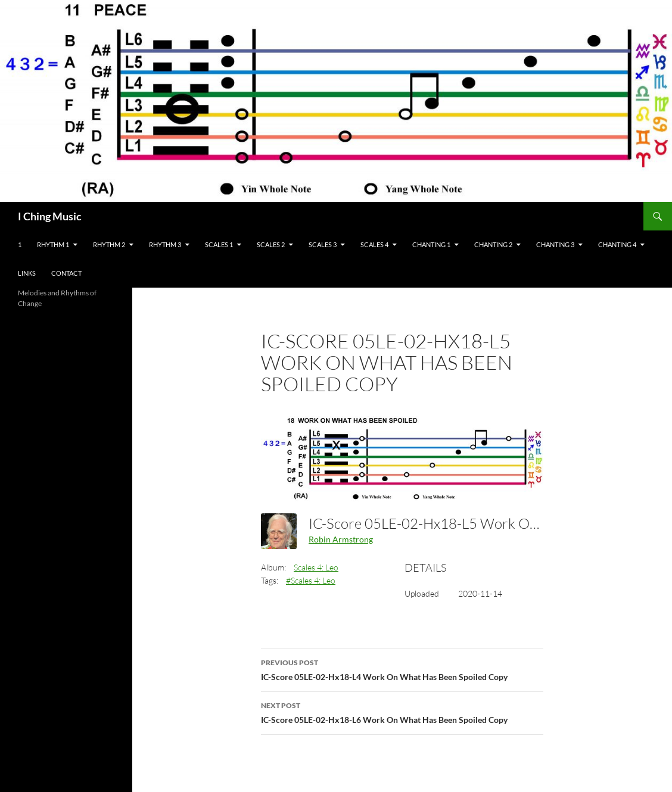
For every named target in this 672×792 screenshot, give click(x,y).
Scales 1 (219, 244)
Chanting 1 (431, 244)
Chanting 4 (617, 244)
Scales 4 (374, 244)
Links (27, 273)
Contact (66, 273)
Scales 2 (271, 244)
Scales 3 (323, 244)
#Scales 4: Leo (311, 580)
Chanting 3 (555, 244)
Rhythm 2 (109, 244)
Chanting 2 (493, 244)
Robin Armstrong (341, 539)
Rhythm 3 (165, 244)
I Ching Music (50, 216)
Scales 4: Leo (316, 567)
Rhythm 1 (53, 244)
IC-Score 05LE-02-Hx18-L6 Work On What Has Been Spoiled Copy (402, 712)
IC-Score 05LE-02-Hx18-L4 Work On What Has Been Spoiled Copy (402, 669)
